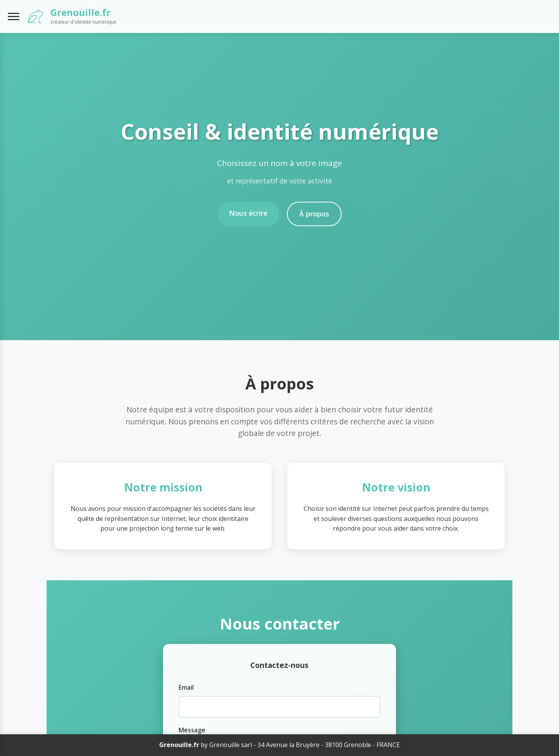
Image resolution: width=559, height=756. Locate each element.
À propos (314, 214)
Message (192, 730)
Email (186, 687)
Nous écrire (248, 213)
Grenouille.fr (81, 12)
